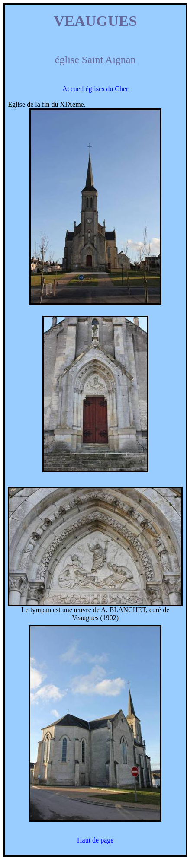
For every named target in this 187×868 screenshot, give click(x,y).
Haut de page (95, 840)
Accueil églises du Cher (95, 89)
